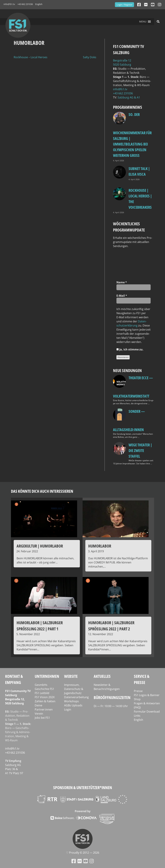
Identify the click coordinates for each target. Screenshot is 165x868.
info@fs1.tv (9, 4)
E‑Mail (122, 296)
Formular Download (147, 712)
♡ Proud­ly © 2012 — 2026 (83, 853)
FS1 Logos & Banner (147, 695)
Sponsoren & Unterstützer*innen (83, 787)
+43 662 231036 (25, 4)
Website (71, 676)
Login (68, 709)
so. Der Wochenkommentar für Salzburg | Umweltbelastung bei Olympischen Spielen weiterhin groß (132, 135)
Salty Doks (90, 57)
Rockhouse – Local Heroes (31, 57)
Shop (137, 699)
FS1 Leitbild (42, 693)
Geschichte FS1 (44, 689)
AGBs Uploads (73, 705)
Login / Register (124, 5)
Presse (138, 691)
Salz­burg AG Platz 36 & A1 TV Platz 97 (14, 769)
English (39, 4)
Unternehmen (47, 676)
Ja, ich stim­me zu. (130, 349)
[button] (143, 22)
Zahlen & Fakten (45, 701)
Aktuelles (102, 676)
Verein (39, 714)
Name (122, 282)
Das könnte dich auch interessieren (42, 491)
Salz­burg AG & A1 (129, 97)
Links (137, 716)
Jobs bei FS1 (42, 718)
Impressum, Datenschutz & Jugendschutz (74, 689)
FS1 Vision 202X (45, 697)
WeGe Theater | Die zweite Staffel (140, 450)
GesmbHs (41, 685)
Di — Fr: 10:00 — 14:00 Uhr (111, 706)
